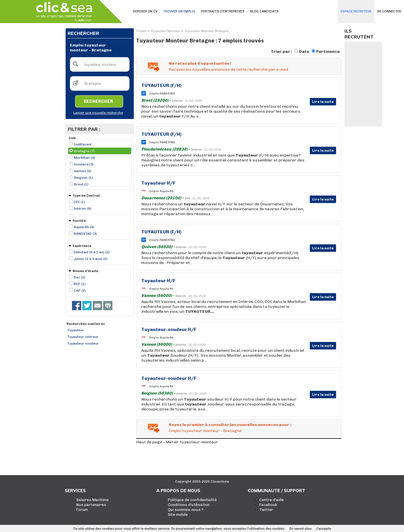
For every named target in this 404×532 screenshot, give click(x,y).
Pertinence (328, 52)
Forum (82, 510)
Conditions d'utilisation (189, 505)
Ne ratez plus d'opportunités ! (200, 63)
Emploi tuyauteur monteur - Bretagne (205, 431)
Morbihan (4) (85, 158)
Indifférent (83, 144)
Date (304, 52)
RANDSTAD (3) (85, 234)
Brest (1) (81, 184)
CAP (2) (80, 291)
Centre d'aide (272, 500)
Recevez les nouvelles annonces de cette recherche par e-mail (228, 69)
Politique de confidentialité (192, 500)
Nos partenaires (91, 505)
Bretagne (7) (84, 151)
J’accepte (324, 529)
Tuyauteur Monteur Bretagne (206, 31)
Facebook (268, 505)
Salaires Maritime (92, 500)
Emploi (141, 31)
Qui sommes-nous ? (186, 510)
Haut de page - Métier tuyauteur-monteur (177, 442)
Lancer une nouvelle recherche (98, 113)
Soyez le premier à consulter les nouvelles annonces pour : (230, 425)
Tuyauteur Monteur (165, 31)
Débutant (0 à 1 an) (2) (92, 252)
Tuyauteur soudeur (83, 343)
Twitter (266, 510)
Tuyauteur (76, 330)
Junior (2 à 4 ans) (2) (91, 259)
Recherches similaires (86, 324)
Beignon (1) (83, 178)
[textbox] (100, 64)
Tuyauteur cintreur (83, 337)
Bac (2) (79, 277)
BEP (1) (80, 284)
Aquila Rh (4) (84, 227)
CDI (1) (79, 202)
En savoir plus (301, 529)
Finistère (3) (84, 164)
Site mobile (178, 515)
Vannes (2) (83, 171)
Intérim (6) (83, 209)
